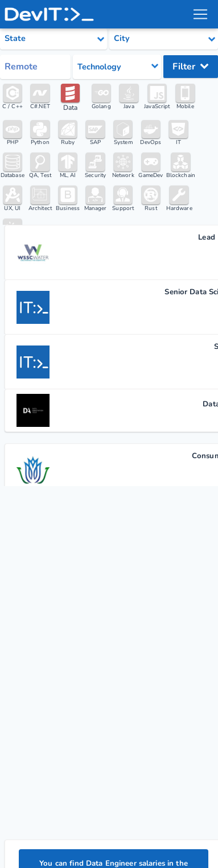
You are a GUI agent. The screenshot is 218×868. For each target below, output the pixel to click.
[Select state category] (54, 39)
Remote (21, 67)
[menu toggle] (200, 14)
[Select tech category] (117, 67)
